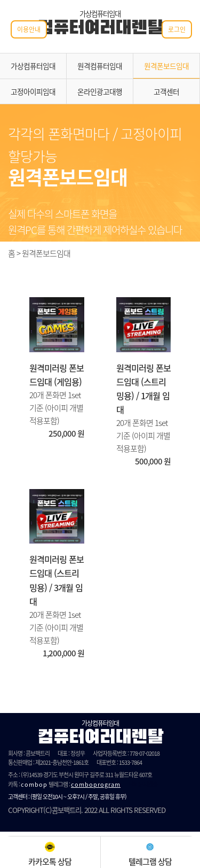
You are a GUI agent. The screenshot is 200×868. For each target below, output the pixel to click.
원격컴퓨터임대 (100, 66)
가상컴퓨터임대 (33, 66)
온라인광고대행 (100, 91)
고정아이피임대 (33, 91)
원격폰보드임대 (166, 66)
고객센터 (166, 91)
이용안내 (29, 29)
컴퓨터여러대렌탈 (100, 29)
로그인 (177, 29)
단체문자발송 (143, 784)
